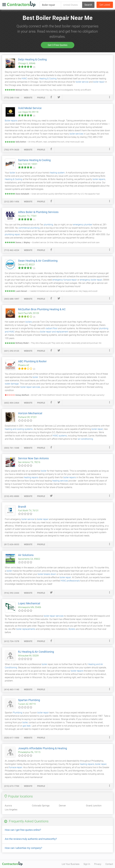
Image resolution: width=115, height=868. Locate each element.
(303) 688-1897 (12, 299)
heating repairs (31, 477)
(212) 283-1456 (12, 202)
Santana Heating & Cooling (34, 160)
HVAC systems (60, 436)
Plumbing (18, 713)
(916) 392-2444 (12, 593)
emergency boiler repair (91, 280)
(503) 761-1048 (12, 448)
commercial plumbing (29, 228)
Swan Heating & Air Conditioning (38, 261)
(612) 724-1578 (12, 641)
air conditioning (85, 439)
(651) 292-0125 (12, 351)
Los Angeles (11, 810)
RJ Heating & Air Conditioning (36, 652)
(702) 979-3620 (12, 150)
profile (41, 98)
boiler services (76, 134)
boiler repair (99, 82)
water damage (12, 384)
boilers (29, 322)
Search (88, 5)
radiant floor (52, 328)
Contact (109, 864)
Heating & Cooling (48, 79)
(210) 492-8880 (12, 496)
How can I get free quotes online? (23, 830)
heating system (57, 173)
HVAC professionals (70, 581)
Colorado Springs (41, 806)
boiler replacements (26, 629)
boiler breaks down (47, 574)
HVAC (24, 79)
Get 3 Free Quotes (58, 45)
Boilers (72, 629)
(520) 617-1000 (12, 738)
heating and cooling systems (19, 429)
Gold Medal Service (30, 108)
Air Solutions (26, 555)
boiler (12, 173)
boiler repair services (30, 387)
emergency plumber (83, 225)
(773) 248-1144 (12, 98)
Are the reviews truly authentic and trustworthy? (31, 839)
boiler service (82, 82)
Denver (62, 806)
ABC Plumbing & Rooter (32, 361)
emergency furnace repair (65, 280)
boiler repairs (99, 179)
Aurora (8, 806)
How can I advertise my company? (23, 848)
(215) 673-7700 (12, 786)
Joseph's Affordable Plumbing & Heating (43, 748)
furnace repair (16, 767)
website (28, 98)
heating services (60, 481)
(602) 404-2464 (12, 403)
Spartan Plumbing (29, 700)
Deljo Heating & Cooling (32, 59)
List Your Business (71, 864)
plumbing (48, 225)
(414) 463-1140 (12, 690)
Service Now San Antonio (33, 458)
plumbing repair (12, 234)
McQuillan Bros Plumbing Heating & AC (42, 309)
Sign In (87, 864)
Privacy (98, 864)
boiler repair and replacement (54, 332)
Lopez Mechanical (29, 603)
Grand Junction (94, 806)
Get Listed (105, 5)
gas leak (27, 726)
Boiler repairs (11, 121)
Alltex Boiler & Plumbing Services (38, 212)
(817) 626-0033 (12, 544)
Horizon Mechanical (30, 413)
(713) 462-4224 (12, 250)
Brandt (22, 507)
